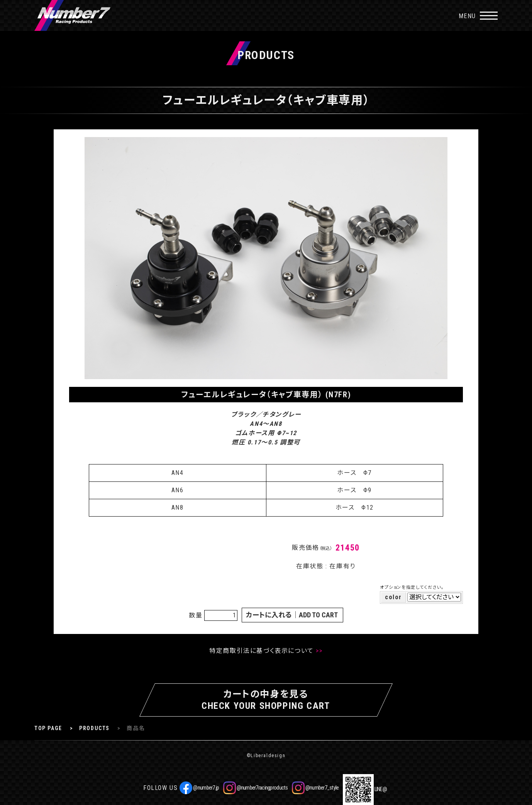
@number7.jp (199, 788)
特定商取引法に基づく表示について (262, 651)
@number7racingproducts (256, 788)
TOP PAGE (48, 728)
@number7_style (315, 788)
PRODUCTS (94, 728)
